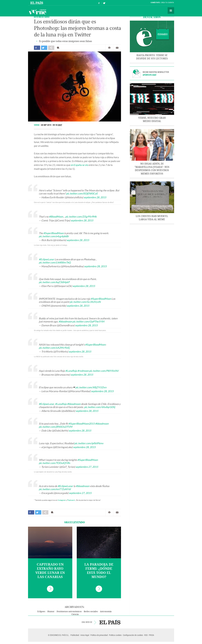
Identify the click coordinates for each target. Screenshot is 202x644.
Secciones (171, 11)
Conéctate (155, 3)
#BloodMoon (56, 217)
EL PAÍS (110, 622)
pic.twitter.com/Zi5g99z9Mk (81, 217)
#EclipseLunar (46, 259)
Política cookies (115, 635)
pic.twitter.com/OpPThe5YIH (88, 321)
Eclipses (41, 612)
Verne (37, 12)
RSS (146, 635)
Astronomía (106, 612)
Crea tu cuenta (167, 3)
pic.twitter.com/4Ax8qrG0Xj (100, 407)
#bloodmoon (65, 321)
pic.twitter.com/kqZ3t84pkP (54, 282)
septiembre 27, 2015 (87, 467)
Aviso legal (85, 635)
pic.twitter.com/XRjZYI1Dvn (91, 387)
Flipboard (71, 500)
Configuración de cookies (133, 635)
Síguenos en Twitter (104, 3)
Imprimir (109, 48)
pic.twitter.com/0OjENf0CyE (82, 193)
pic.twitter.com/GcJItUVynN (85, 302)
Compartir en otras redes (51, 48)
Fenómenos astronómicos (69, 612)
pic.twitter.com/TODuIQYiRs (54, 463)
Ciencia (75, 614)
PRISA (151, 635)
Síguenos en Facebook (99, 3)
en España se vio (80, 165)
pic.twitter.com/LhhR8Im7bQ (55, 262)
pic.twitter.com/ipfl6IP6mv (89, 443)
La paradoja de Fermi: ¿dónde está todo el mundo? (99, 571)
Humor (51, 612)
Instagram (62, 500)
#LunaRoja (71, 371)
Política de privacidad (99, 635)
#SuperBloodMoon (54, 233)
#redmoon (83, 371)
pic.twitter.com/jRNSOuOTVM (56, 427)
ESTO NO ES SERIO (42, 17)
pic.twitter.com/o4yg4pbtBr (54, 236)
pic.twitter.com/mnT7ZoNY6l (55, 489)
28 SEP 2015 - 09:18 (52, 125)
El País (37, 3)
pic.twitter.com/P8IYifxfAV (104, 371)
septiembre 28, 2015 (95, 197)
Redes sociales (91, 612)
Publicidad (75, 635)
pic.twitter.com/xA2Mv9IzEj (54, 348)
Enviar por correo (117, 48)
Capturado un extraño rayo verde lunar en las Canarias (50, 571)
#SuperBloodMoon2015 (82, 424)
